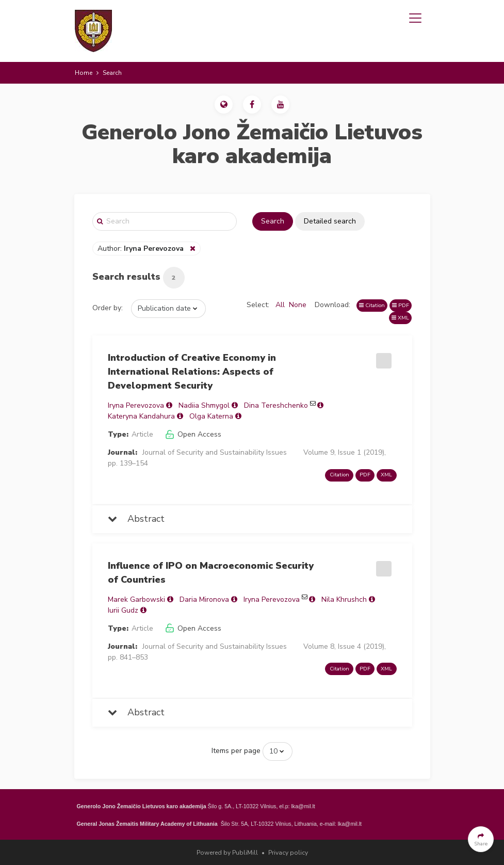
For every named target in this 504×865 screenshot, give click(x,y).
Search (273, 221)
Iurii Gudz (123, 610)
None (298, 305)
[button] (224, 105)
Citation (372, 305)
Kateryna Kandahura (141, 416)
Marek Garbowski (136, 599)
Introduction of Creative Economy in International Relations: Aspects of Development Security (192, 372)
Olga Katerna (211, 416)
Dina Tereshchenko (276, 405)
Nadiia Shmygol (204, 405)
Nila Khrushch (344, 599)
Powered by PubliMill (227, 853)
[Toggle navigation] (415, 18)
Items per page (236, 751)
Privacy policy (288, 853)
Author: (142, 249)
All (280, 305)
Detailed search (330, 221)
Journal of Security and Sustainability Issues (215, 452)
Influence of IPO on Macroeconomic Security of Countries (211, 573)
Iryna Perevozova (136, 405)
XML (400, 318)
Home (84, 73)
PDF (401, 305)
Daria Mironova (204, 599)
